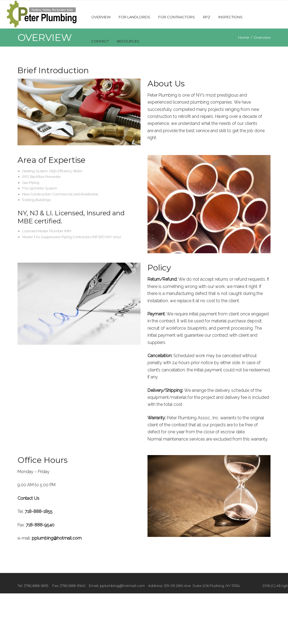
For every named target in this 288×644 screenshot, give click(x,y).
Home (244, 37)
